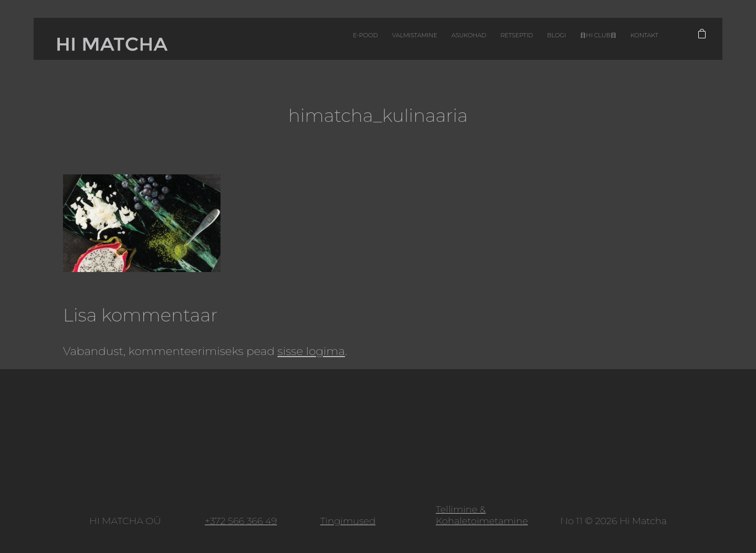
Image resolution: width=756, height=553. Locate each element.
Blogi (505, 41)
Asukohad (399, 41)
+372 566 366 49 (241, 521)
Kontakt (611, 41)
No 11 (571, 521)
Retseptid (458, 41)
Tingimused (348, 521)
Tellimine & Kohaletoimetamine (482, 515)
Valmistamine (334, 41)
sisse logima (312, 351)
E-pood (273, 41)
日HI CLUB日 (555, 41)
